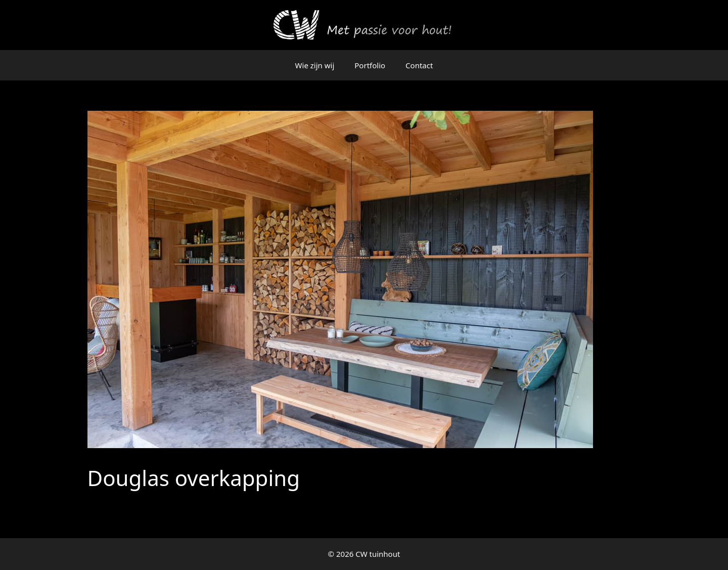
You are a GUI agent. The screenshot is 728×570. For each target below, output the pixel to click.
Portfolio (370, 65)
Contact (419, 65)
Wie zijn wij (315, 65)
